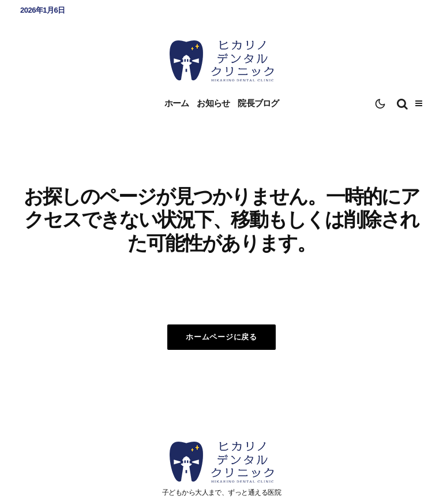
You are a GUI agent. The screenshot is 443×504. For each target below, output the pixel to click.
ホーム (177, 103)
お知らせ (213, 103)
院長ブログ (258, 103)
